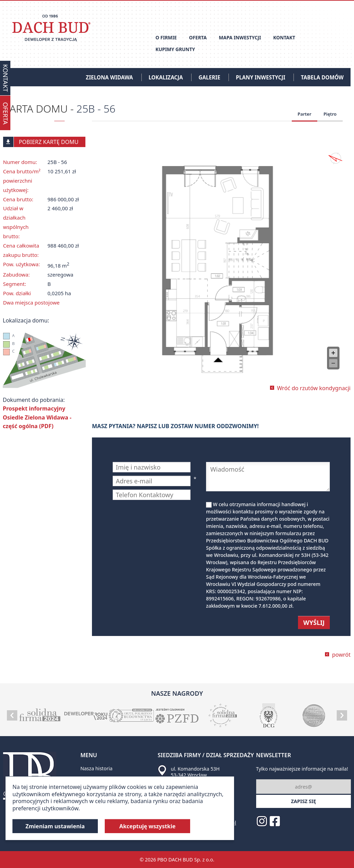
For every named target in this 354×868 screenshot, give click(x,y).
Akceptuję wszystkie (147, 826)
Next (342, 715)
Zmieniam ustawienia (55, 826)
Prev (12, 715)
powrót (341, 655)
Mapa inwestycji (240, 37)
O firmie (166, 37)
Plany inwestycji (260, 77)
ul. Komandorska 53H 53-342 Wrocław (195, 772)
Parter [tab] (305, 114)
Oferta (198, 37)
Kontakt (284, 37)
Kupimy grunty (175, 49)
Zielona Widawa (109, 77)
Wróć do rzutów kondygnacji (314, 388)
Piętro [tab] (330, 114)
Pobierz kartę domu (41, 142)
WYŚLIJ (314, 623)
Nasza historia (96, 768)
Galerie (209, 77)
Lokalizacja (166, 77)
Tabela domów (322, 77)
